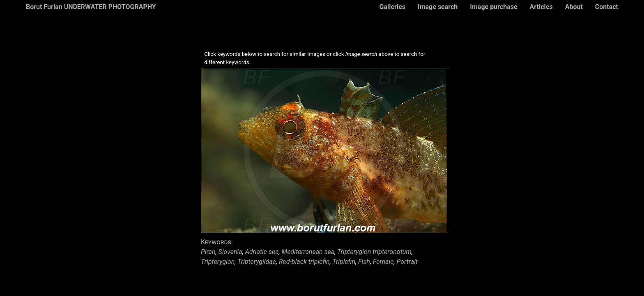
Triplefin (344, 262)
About (574, 7)
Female (383, 262)
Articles (541, 7)
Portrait (407, 262)
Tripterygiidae (257, 262)
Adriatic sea (262, 252)
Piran (208, 252)
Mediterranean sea (308, 252)
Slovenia (230, 252)
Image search (438, 7)
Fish (364, 262)
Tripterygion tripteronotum (374, 252)
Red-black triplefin (304, 262)
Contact (607, 7)
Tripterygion (218, 262)
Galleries (392, 7)
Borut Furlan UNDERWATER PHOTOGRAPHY (91, 7)
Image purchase (493, 7)
